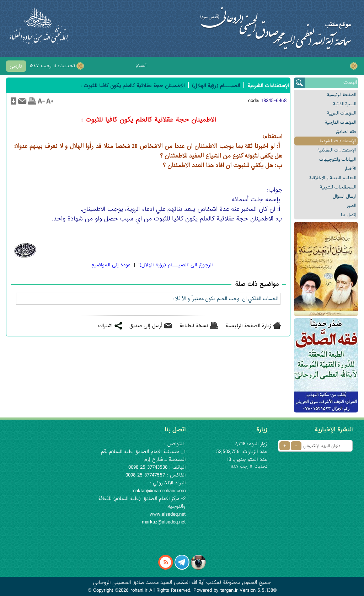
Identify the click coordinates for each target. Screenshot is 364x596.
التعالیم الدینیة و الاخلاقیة (333, 178)
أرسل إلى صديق (146, 326)
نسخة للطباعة (194, 326)
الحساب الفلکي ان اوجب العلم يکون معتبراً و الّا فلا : (225, 299)
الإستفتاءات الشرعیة (338, 141)
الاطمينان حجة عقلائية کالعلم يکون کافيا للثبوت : (132, 86)
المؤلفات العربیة (341, 113)
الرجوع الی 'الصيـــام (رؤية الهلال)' (176, 265)
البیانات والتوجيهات (338, 159)
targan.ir (229, 590)
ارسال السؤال (344, 196)
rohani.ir (139, 590)
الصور (351, 206)
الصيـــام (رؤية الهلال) (216, 86)
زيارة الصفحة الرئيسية (248, 326)
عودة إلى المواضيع (111, 265)
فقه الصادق (346, 132)
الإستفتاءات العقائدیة (337, 150)
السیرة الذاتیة (344, 104)
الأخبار (350, 169)
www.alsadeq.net (168, 514)
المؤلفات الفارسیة (340, 123)
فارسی (16, 66)
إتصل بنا (348, 215)
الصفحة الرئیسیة (341, 95)
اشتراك (105, 326)
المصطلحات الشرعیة (338, 187)
